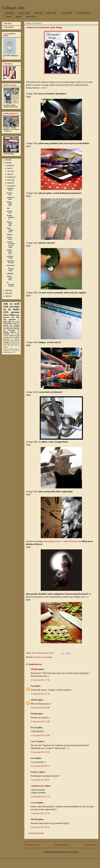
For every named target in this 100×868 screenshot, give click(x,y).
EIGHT (44, 88)
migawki (10, 235)
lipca (9, 168)
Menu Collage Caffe (10, 230)
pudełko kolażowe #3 (8, 352)
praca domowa (7, 344)
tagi (18, 336)
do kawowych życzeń (11, 284)
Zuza (33, 686)
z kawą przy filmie (66, 13)
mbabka (34, 700)
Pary (8, 208)
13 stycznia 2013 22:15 (40, 813)
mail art (15, 342)
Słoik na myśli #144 (9, 224)
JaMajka (35, 669)
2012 (7, 290)
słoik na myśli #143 (9, 252)
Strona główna (10, 13)
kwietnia (10, 177)
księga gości (9, 337)
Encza (33, 758)
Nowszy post (32, 845)
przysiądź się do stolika (11, 308)
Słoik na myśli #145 (9, 204)
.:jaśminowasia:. (38, 786)
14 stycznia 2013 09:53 (40, 827)
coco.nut (34, 803)
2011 (7, 293)
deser (8, 327)
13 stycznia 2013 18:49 (40, 708)
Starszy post (91, 845)
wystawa (15, 341)
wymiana (17, 325)
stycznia (10, 186)
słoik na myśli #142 (9, 278)
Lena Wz (35, 741)
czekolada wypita (10, 257)
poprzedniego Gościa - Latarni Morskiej (60, 541)
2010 (7, 296)
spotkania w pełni (24, 13)
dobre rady (14, 346)
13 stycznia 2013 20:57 (40, 780)
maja (9, 174)
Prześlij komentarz (36, 833)
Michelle (34, 819)
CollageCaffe (13, 8)
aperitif (5, 346)
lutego (9, 183)
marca (9, 180)
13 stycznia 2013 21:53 (40, 797)
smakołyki (6, 334)
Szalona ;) (35, 772)
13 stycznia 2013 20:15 (40, 766)
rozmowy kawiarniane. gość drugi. (11, 245)
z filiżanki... (10, 273)
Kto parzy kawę (31, 17)
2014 (7, 160)
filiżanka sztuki (52, 13)
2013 (7, 163)
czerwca (10, 171)
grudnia (10, 165)
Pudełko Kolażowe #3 (11, 217)
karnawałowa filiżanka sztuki (11, 268)
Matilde (34, 714)
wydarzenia (16, 329)
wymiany (8, 17)
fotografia (6, 342)
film (18, 317)
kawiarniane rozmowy (83, 13)
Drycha (34, 727)
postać (16, 344)
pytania (6, 325)
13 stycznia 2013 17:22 (40, 680)
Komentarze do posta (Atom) (67, 852)
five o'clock (16, 322)
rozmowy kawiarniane (43, 657)
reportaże (18, 17)
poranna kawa (10, 194)
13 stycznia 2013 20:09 (40, 735)
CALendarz (11, 330)
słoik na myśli (38, 13)
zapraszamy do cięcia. (11, 262)
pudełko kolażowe (10, 332)
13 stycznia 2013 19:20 (40, 721)
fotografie (15, 351)
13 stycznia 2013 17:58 (40, 694)
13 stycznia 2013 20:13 (40, 752)
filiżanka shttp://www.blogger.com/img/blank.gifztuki (11, 349)
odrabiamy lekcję (10, 189)
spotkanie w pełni (11, 198)
